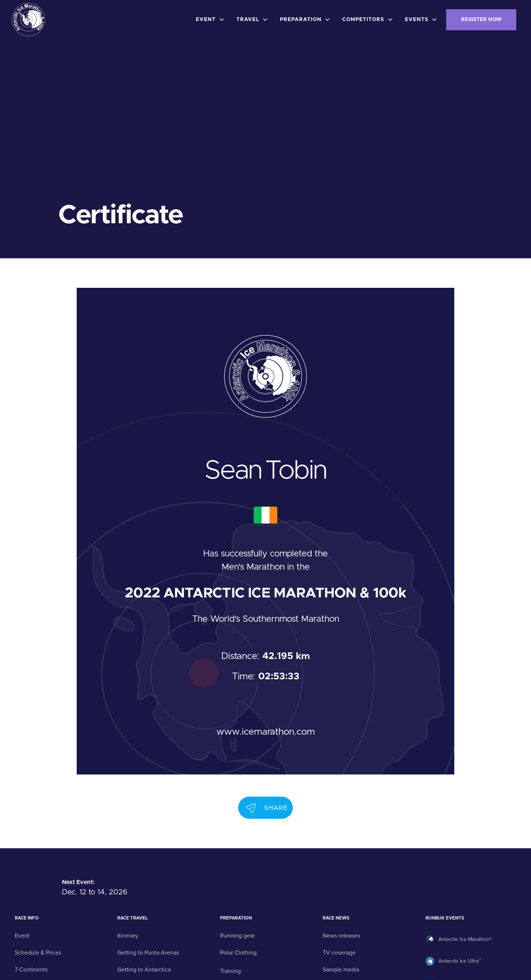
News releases (341, 936)
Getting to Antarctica (144, 970)
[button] (212, 20)
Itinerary (128, 936)
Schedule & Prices (38, 953)
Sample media (341, 970)
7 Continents (31, 970)
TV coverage (339, 953)
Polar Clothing (238, 953)
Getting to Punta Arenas (148, 953)
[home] (28, 20)
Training (230, 971)
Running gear (237, 936)
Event (22, 936)
